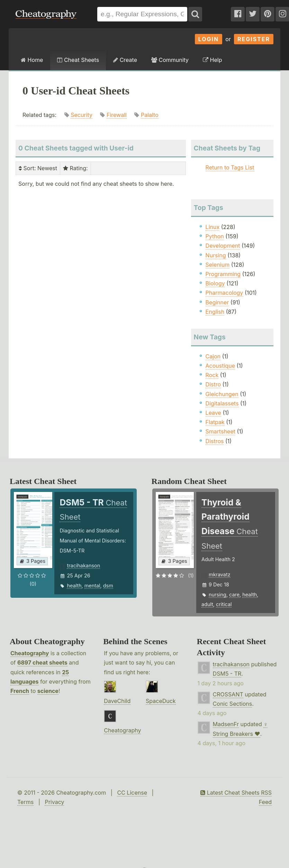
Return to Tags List (230, 167)
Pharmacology (224, 293)
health (74, 586)
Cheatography (30, 653)
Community (170, 60)
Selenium (218, 265)
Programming (223, 274)
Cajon (213, 356)
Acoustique (220, 366)
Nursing (216, 255)
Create (125, 60)
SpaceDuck (161, 701)
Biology (215, 283)
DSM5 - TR (227, 674)
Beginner (217, 302)
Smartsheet (220, 431)
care (234, 595)
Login (209, 39)
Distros (215, 441)
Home (32, 60)
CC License (132, 793)
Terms (25, 802)
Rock (212, 375)
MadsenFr (226, 724)
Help (212, 60)
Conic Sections (233, 704)
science (48, 691)
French (20, 691)
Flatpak (215, 422)
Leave (213, 413)
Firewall (117, 115)
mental (92, 586)
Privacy (54, 802)
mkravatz (220, 574)
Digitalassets (222, 403)
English (215, 312)
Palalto (150, 115)
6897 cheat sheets (42, 663)
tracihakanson (83, 565)
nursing (218, 595)
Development (223, 246)
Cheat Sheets (78, 60)
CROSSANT (228, 694)
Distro (213, 384)
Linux (213, 227)
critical (224, 604)
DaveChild (117, 701)
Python (215, 236)
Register (254, 39)
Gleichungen (222, 394)
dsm (108, 586)
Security (82, 115)
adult (207, 604)
